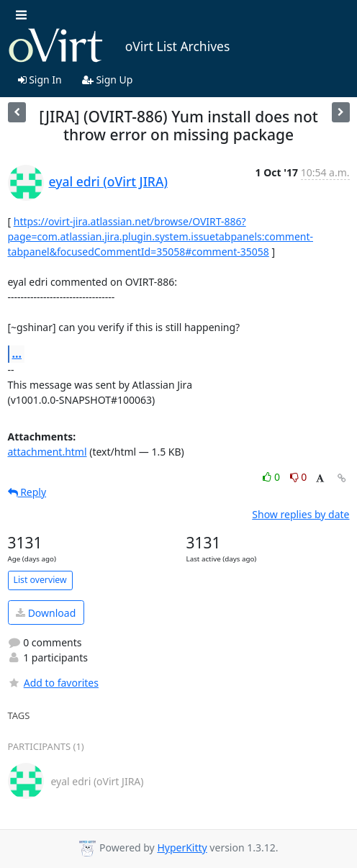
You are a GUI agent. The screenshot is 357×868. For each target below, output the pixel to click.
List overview (40, 580)
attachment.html (48, 452)
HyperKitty (182, 847)
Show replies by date (300, 514)
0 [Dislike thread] (299, 477)
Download (46, 613)
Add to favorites (53, 683)
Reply (27, 492)
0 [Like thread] (272, 477)
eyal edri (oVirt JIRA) (108, 181)
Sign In (40, 80)
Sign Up (108, 80)
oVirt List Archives (119, 46)
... (17, 353)
